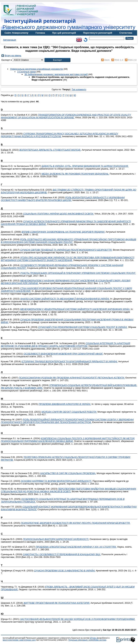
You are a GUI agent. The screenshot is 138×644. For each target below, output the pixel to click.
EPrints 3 (94, 638)
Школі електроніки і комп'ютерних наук (19, 640)
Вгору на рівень (13, 55)
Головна (40, 33)
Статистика (126, 33)
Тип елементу (79, 89)
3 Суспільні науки (27, 72)
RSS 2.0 (132, 60)
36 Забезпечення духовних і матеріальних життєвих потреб (56, 74)
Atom (107, 60)
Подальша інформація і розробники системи (87, 640)
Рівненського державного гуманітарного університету (69, 24)
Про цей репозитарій (64, 33)
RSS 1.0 (119, 60)
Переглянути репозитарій (98, 33)
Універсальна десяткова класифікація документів (36, 69)
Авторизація (10, 40)
